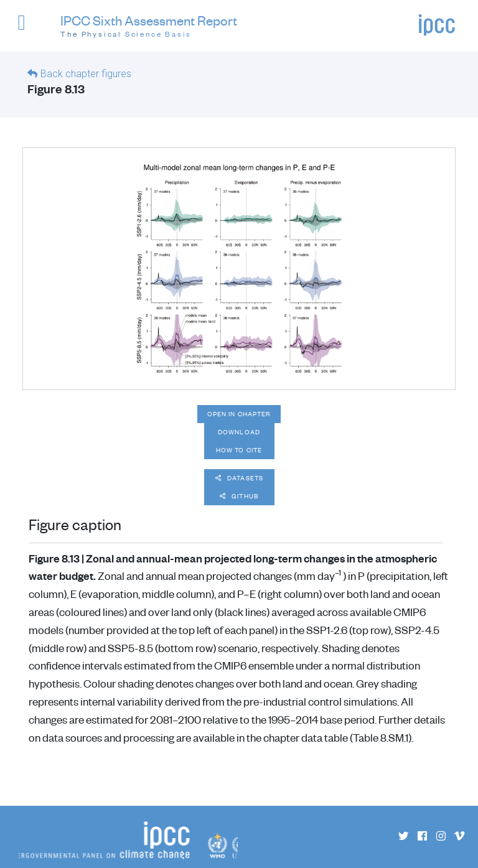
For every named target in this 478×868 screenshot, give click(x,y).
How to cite (239, 450)
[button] (27, 28)
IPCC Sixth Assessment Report (149, 26)
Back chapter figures (86, 74)
